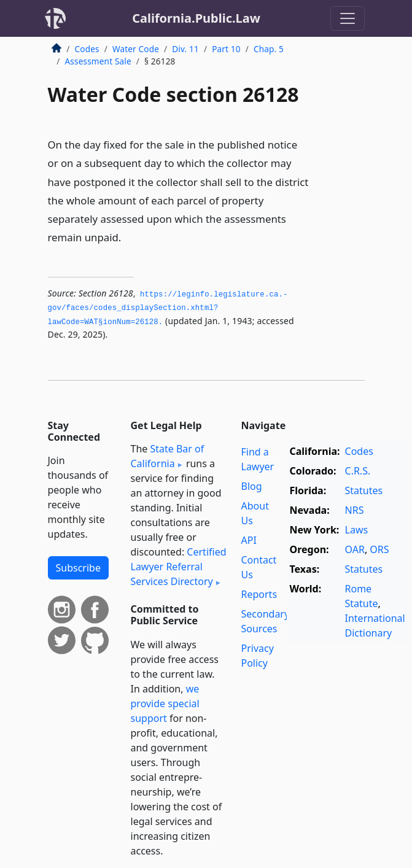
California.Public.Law (196, 18)
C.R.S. (358, 471)
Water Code (136, 49)
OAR (355, 549)
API (249, 540)
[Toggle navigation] (348, 18)
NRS (355, 510)
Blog (252, 486)
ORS (379, 549)
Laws (357, 530)
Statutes (364, 490)
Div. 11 (185, 49)
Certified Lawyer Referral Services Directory (179, 567)
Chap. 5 (269, 49)
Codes (87, 49)
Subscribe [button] (78, 568)
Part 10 (226, 49)
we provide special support (165, 703)
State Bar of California (168, 456)
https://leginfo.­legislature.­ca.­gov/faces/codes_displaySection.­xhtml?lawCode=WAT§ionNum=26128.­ (168, 308)
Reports (259, 594)
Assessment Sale (98, 61)
